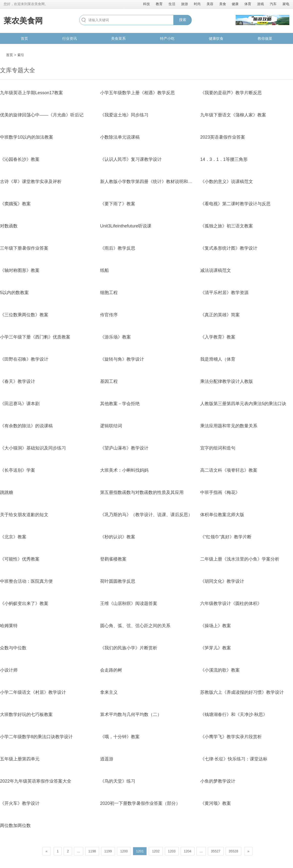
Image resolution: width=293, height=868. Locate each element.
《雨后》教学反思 (118, 248)
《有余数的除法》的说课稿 (26, 426)
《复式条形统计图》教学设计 (229, 248)
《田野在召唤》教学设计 (24, 359)
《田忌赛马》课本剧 (20, 404)
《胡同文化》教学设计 (222, 581)
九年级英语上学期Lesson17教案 (31, 93)
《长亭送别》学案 (18, 470)
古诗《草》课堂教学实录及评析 (31, 182)
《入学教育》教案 (218, 337)
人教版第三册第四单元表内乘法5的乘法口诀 (243, 404)
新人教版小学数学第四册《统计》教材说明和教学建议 (153, 182)
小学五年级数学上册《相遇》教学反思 (137, 93)
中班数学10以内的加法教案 (27, 137)
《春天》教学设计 (18, 381)
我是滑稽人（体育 (218, 359)
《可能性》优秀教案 (20, 559)
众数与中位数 (13, 648)
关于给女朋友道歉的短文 (24, 515)
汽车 (273, 4)
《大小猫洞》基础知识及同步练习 (33, 448)
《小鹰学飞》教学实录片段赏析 (231, 737)
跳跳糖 (7, 492)
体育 (248, 4)
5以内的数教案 (14, 293)
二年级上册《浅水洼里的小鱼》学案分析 (240, 559)
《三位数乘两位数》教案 (24, 315)
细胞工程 (109, 293)
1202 (156, 851)
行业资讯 (70, 38)
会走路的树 (111, 670)
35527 (216, 851)
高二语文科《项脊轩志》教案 (229, 470)
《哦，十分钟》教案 (120, 737)
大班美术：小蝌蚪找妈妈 (124, 470)
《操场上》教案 (216, 626)
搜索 (183, 20)
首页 (24, 38)
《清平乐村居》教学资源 (224, 293)
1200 (124, 851)
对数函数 (9, 226)
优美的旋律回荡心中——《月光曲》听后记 (42, 115)
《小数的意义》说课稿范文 (227, 182)
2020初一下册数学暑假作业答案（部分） (140, 803)
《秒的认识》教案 (118, 537)
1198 (92, 851)
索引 (21, 55)
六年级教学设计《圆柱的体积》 (231, 603)
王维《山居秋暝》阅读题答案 (129, 603)
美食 (223, 4)
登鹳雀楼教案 (113, 559)
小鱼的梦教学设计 (218, 781)
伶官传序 (109, 315)
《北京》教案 (13, 537)
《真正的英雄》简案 (220, 315)
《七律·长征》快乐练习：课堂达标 (234, 759)
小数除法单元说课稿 (120, 137)
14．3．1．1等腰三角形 (224, 159)
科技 (146, 4)
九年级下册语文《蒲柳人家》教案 (233, 115)
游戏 (261, 4)
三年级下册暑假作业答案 (24, 248)
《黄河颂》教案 (216, 803)
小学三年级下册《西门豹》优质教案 (35, 337)
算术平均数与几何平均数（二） (131, 715)
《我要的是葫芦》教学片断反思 (231, 93)
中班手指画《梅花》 (220, 492)
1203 (172, 851)
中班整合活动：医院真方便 (26, 581)
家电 (286, 4)
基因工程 (109, 381)
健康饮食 (216, 38)
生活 (172, 4)
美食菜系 (118, 38)
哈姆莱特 (9, 626)
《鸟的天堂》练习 (118, 781)
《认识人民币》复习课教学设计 (131, 159)
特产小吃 (167, 38)
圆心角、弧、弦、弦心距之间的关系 (135, 626)
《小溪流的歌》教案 (220, 670)
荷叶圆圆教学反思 (118, 581)
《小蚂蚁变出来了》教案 (24, 603)
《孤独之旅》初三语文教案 (227, 226)
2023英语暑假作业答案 (223, 137)
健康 (235, 4)
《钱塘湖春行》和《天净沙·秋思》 (234, 715)
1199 (108, 851)
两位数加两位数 (15, 826)
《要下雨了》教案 (118, 204)
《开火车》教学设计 (20, 803)
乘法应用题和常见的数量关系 (229, 426)
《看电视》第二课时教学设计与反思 (235, 204)
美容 (210, 4)
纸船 (105, 270)
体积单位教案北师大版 (222, 515)
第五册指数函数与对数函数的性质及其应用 (142, 492)
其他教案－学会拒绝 (120, 404)
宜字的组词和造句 (218, 448)
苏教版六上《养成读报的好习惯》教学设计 (242, 692)
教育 (159, 4)
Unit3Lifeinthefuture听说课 (126, 226)
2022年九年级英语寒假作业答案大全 (36, 781)
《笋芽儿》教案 (216, 648)
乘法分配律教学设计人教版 (227, 381)
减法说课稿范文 (216, 270)
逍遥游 (107, 759)
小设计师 (9, 670)
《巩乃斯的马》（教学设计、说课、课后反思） (146, 515)
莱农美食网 (23, 21)
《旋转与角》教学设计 (122, 359)
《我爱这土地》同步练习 (124, 115)
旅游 (185, 4)
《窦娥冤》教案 (15, 204)
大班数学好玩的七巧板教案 (26, 715)
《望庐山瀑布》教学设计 (124, 448)
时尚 (197, 4)
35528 (234, 851)
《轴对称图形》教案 (20, 270)
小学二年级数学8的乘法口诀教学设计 (36, 737)
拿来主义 (109, 692)
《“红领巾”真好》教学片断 (226, 537)
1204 (188, 851)
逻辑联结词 (111, 426)
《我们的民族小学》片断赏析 (129, 648)
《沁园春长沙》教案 (20, 159)
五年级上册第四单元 (20, 759)
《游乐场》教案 (115, 337)
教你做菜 (265, 38)
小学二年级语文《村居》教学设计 (33, 692)
